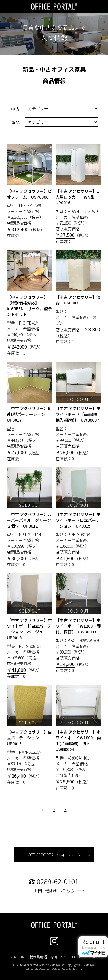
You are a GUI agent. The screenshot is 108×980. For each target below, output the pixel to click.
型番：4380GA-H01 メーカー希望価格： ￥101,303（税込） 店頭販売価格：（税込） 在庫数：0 (78, 738)
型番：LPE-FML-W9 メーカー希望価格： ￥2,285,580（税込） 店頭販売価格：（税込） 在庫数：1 (30, 191)
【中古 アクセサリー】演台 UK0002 (78, 300)
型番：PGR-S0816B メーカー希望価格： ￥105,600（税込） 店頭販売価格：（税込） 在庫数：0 (78, 517)
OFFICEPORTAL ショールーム (59, 855)
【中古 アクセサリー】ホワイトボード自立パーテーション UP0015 (78, 520)
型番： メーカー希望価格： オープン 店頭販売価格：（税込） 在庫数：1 (78, 297)
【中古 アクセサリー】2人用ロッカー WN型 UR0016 (77, 197)
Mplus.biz (76, 969)
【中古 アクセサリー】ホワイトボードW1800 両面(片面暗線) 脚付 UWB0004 (78, 740)
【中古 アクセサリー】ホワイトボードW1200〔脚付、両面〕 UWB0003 (78, 626)
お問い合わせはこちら (59, 885)
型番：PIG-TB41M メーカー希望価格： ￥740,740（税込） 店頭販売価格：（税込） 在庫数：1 (30, 303)
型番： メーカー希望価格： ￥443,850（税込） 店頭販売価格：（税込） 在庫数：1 (30, 412)
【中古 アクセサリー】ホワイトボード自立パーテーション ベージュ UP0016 (29, 629)
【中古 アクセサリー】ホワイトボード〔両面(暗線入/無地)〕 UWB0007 (78, 414)
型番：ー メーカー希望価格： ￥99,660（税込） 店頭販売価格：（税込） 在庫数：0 (78, 412)
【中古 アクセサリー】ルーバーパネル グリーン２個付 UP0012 (29, 520)
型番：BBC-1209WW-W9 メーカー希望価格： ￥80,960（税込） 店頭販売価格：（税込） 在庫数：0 (78, 623)
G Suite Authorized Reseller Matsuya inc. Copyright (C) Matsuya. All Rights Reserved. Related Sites (54, 967)
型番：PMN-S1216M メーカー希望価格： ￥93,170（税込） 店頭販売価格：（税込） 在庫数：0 (30, 735)
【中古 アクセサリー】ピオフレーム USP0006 (29, 194)
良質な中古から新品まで (54, 27)
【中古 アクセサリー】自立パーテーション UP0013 (29, 738)
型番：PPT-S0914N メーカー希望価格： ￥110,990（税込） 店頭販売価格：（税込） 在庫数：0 (30, 517)
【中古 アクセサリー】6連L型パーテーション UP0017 (29, 414)
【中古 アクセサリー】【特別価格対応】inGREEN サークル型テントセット (29, 306)
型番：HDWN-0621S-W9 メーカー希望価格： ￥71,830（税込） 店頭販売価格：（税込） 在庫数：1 (78, 194)
